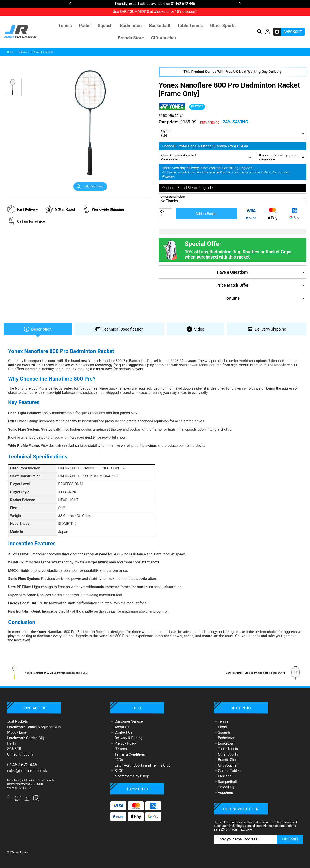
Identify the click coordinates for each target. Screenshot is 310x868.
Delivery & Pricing (128, 738)
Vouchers (225, 793)
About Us (122, 727)
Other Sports (223, 26)
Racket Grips (279, 252)
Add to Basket (207, 214)
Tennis (65, 26)
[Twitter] (18, 800)
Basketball (160, 26)
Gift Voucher (164, 38)
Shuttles (251, 252)
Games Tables (229, 771)
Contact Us (123, 732)
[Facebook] (11, 800)
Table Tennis (190, 26)
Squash (105, 26)
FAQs (119, 760)
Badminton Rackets (42, 52)
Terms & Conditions (130, 754)
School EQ (226, 787)
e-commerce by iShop (132, 776)
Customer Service (129, 721)
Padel (85, 26)
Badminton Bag (225, 252)
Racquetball (227, 782)
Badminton (131, 26)
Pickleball (226, 776)
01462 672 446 (183, 4)
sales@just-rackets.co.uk (27, 771)
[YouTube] (27, 800)
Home (10, 52)
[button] (70, 4)
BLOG (119, 771)
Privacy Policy (126, 743)
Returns (121, 749)
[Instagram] (36, 800)
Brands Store (131, 38)
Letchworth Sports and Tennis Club (142, 765)
